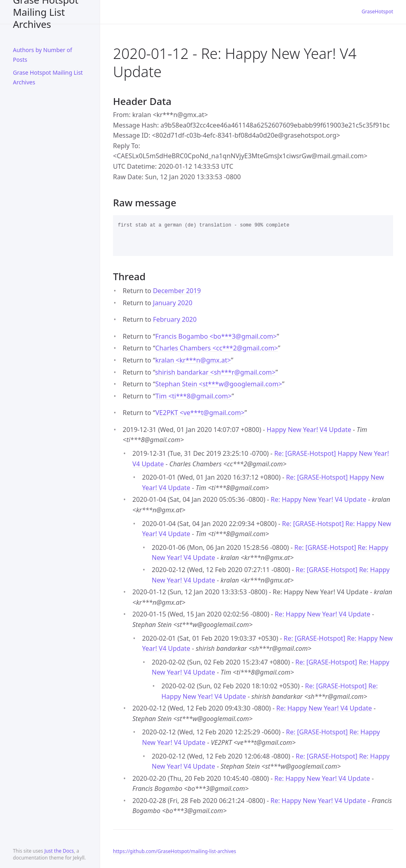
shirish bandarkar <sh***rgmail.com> (215, 372)
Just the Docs (59, 851)
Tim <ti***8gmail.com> (194, 396)
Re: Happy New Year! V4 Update (319, 499)
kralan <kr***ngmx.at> (193, 360)
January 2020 (173, 303)
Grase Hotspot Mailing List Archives (46, 12)
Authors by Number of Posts (43, 55)
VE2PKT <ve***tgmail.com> (200, 413)
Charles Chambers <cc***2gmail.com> (217, 348)
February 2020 (175, 319)
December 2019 (177, 291)
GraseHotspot (377, 12)
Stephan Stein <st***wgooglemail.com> (219, 384)
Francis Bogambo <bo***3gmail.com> (216, 336)
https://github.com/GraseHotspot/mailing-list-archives (175, 851)
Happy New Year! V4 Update (309, 430)
